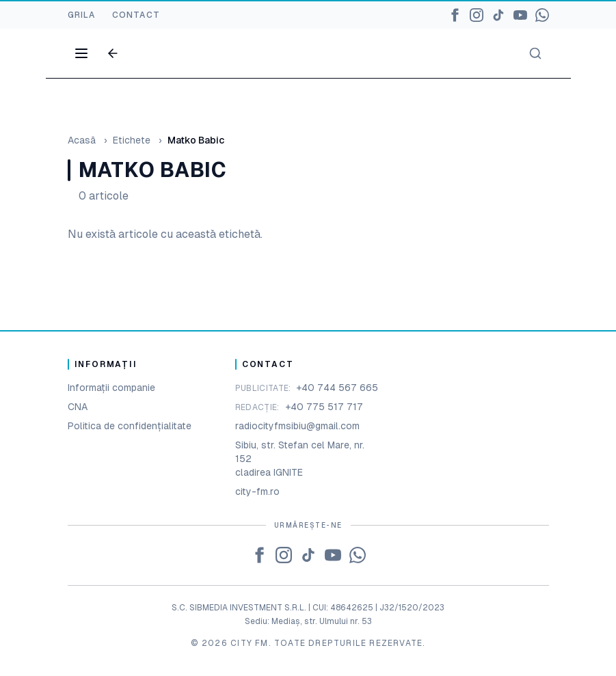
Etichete (132, 140)
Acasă (82, 140)
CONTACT (136, 15)
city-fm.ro (257, 491)
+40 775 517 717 (324, 407)
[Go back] (113, 53)
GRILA (82, 15)
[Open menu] (81, 53)
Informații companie (111, 388)
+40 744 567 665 (337, 388)
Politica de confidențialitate (130, 426)
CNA (78, 407)
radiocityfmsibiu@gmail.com (297, 426)
